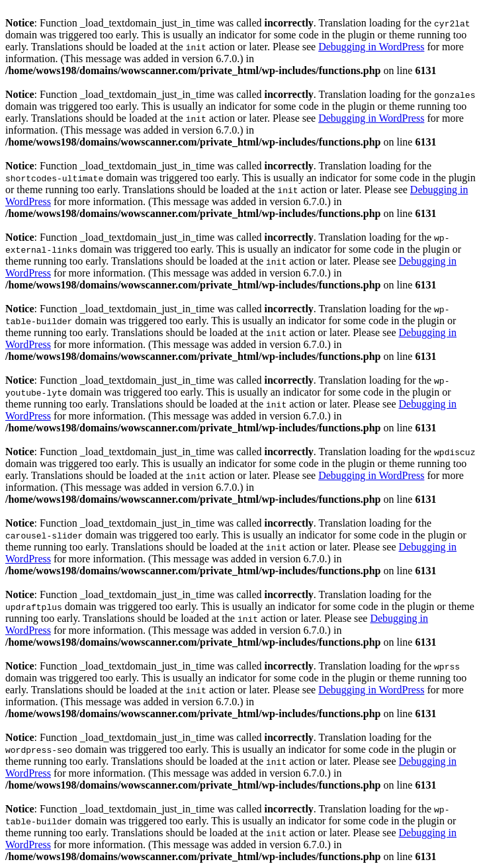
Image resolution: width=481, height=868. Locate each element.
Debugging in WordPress (371, 47)
